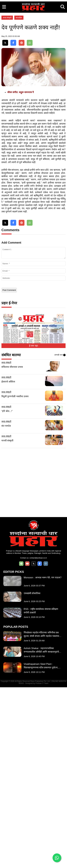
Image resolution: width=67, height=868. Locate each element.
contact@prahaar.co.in (38, 739)
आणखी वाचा (60, 536)
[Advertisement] (33, 34)
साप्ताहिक (19, 85)
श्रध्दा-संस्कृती (7, 85)
